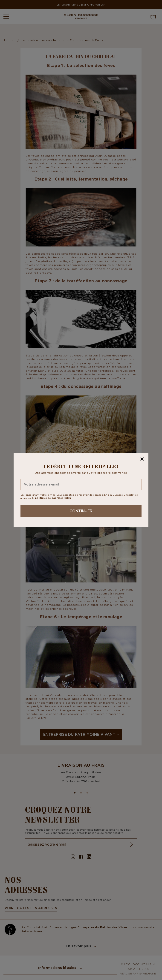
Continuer (81, 511)
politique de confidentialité (53, 498)
